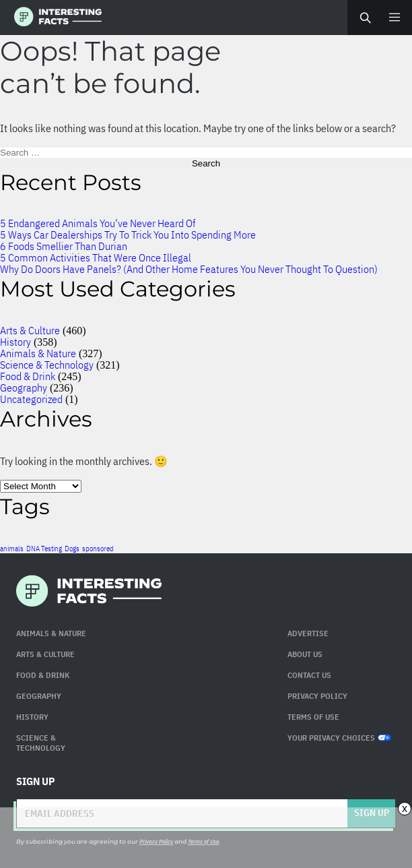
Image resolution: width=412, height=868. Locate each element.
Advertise (308, 633)
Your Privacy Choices (339, 738)
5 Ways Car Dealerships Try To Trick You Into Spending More (128, 235)
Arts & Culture (30, 330)
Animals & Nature (38, 353)
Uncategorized (31, 399)
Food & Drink (28, 376)
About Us (305, 654)
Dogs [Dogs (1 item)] (72, 549)
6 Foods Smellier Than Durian (64, 246)
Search (365, 18)
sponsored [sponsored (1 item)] (98, 549)
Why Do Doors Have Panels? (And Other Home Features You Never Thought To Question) (189, 269)
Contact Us (309, 675)
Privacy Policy (317, 696)
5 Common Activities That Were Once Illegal (96, 257)
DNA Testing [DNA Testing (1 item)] (44, 549)
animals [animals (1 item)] (12, 549)
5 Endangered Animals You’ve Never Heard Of (98, 223)
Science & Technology (47, 365)
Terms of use (313, 717)
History (15, 342)
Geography (24, 387)
